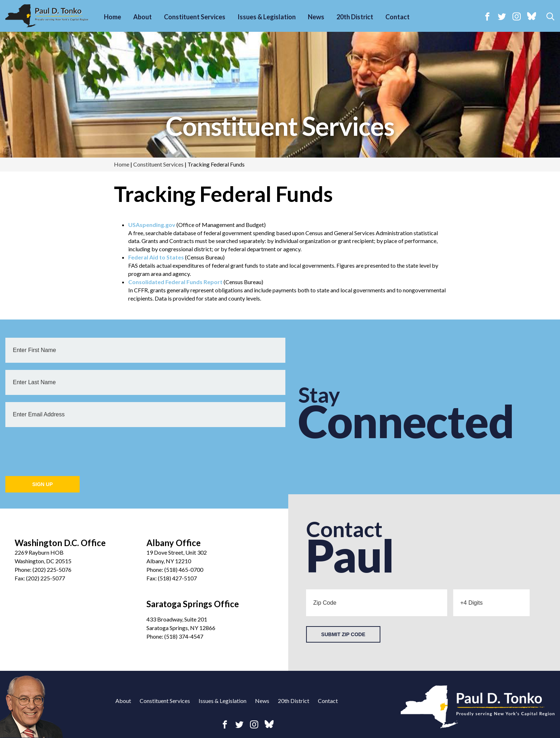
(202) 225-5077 (46, 578)
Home (112, 17)
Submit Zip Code (343, 634)
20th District (355, 17)
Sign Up (42, 484)
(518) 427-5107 (177, 578)
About (142, 17)
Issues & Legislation (267, 17)
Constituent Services (195, 17)
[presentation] (60, 448)
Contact (397, 17)
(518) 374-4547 (184, 636)
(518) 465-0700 (184, 569)
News (316, 17)
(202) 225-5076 (52, 569)
